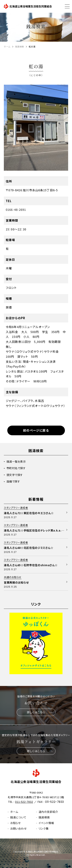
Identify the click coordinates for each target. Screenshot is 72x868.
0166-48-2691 (16, 210)
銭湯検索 (20, 46)
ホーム (7, 46)
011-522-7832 (24, 802)
